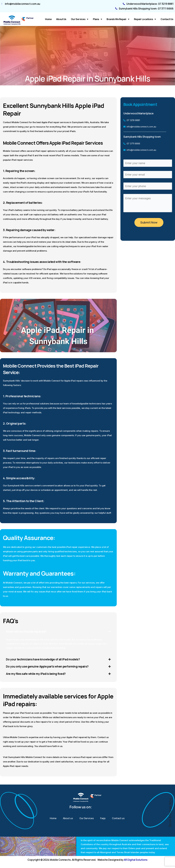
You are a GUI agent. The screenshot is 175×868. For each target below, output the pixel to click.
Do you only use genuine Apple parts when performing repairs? (49, 667)
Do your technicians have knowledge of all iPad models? (45, 660)
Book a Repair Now (170, 812)
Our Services (80, 19)
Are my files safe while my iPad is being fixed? (38, 674)
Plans (97, 19)
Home (48, 19)
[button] (58, 632)
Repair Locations (145, 19)
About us (61, 19)
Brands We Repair (118, 19)
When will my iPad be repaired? (28, 632)
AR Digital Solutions (136, 860)
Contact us (167, 19)
